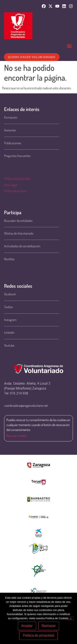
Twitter (9, 307)
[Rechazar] (70, 618)
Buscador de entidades (18, 221)
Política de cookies (16, 191)
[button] (69, 46)
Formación (11, 117)
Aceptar (27, 626)
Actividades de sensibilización (22, 246)
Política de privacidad (17, 179)
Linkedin (9, 332)
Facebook (10, 294)
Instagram (10, 320)
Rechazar (49, 626)
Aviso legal (11, 185)
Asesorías (10, 130)
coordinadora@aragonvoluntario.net (26, 406)
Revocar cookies (16, 436)
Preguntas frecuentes (17, 156)
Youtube (9, 345)
